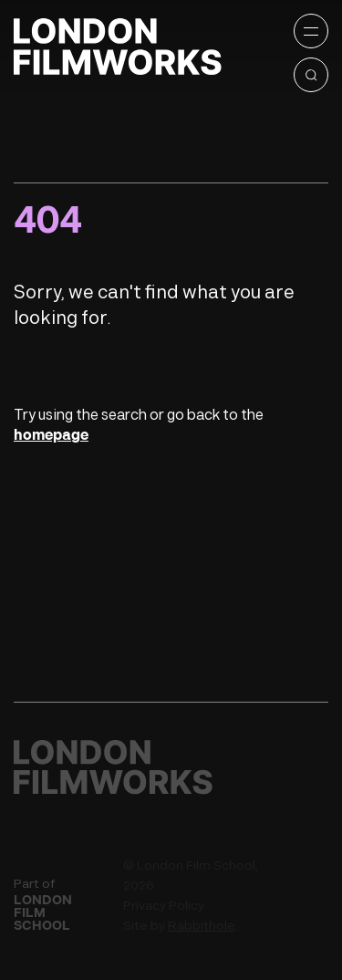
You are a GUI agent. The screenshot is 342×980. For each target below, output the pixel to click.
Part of (62, 904)
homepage (51, 436)
